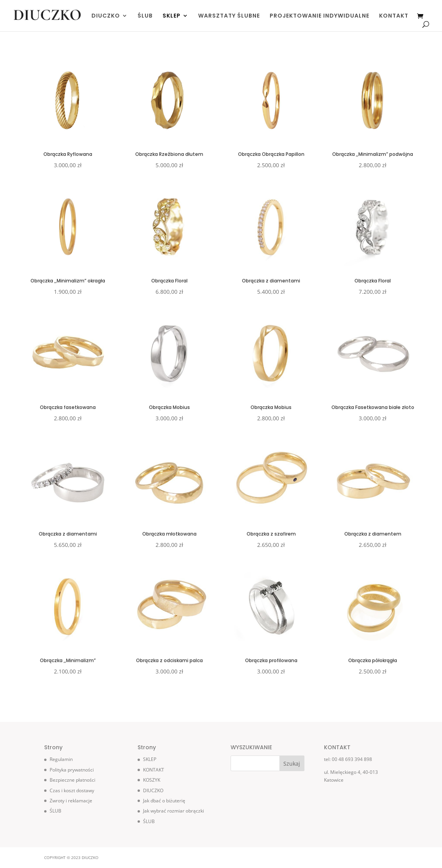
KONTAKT (394, 16)
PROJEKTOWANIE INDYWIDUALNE (319, 16)
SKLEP (172, 16)
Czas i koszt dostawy (72, 790)
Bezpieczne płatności (72, 780)
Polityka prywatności (72, 770)
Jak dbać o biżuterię (164, 801)
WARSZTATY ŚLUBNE (229, 16)
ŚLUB (145, 16)
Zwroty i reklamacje (71, 801)
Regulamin (61, 759)
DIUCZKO (106, 16)
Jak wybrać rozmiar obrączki (174, 811)
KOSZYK (152, 780)
